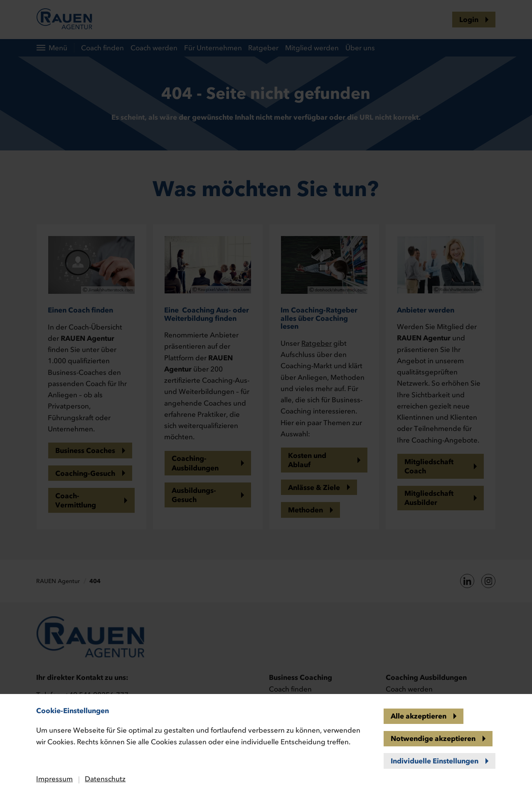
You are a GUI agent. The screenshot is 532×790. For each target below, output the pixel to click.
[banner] (266, 395)
